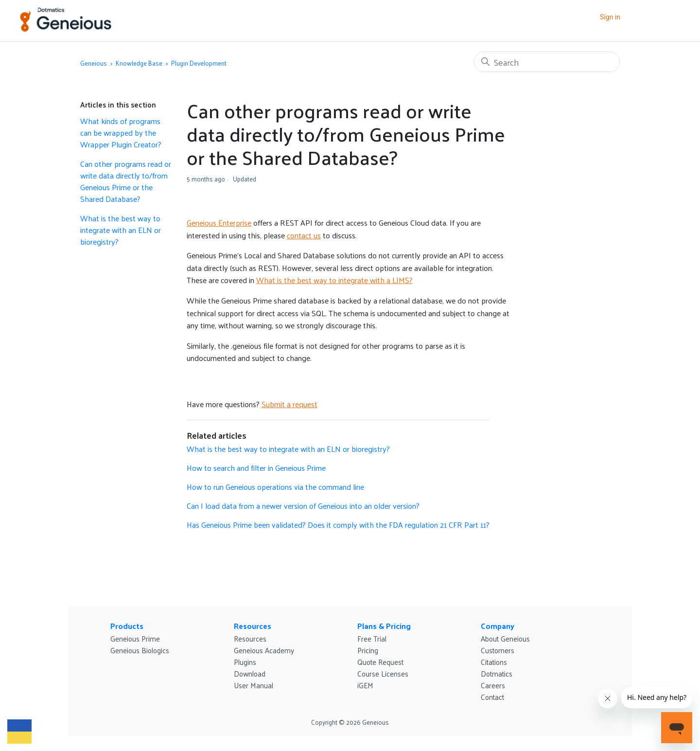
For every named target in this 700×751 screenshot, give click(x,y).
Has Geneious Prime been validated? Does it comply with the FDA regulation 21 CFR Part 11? (338, 525)
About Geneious (505, 638)
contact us (304, 235)
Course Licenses (383, 673)
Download (250, 673)
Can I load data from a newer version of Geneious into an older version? (303, 506)
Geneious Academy (264, 650)
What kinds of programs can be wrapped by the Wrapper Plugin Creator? (121, 133)
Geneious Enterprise (219, 223)
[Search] (547, 62)
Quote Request (380, 662)
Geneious (94, 63)
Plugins (245, 662)
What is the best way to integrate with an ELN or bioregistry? (121, 230)
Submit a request (289, 404)
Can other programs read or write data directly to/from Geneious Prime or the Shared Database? (126, 181)
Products (127, 626)
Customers (498, 650)
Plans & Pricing (384, 626)
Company (498, 626)
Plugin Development (199, 63)
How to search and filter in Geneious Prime (256, 468)
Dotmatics (497, 673)
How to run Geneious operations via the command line (275, 487)
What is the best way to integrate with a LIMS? (334, 280)
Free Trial (372, 638)
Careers (493, 685)
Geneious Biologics (140, 650)
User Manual (254, 685)
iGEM (365, 685)
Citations (494, 662)
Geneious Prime (135, 638)
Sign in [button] (610, 17)
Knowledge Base (139, 63)
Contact (492, 697)
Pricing (368, 650)
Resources (253, 626)
